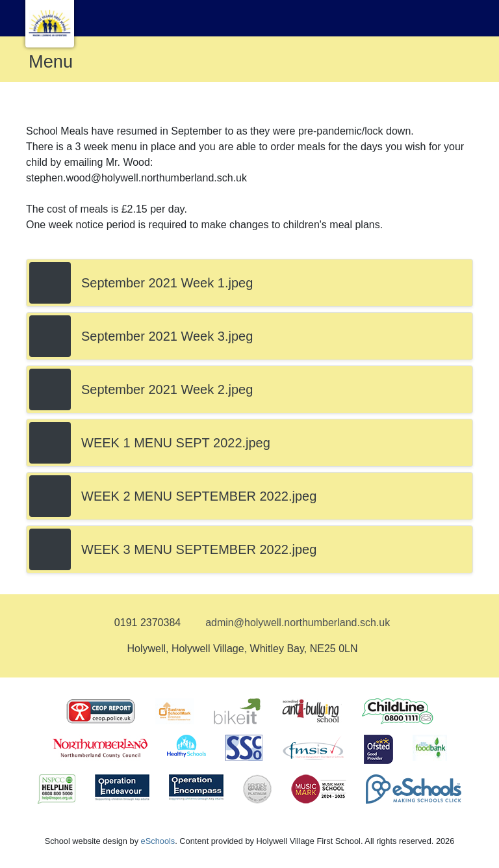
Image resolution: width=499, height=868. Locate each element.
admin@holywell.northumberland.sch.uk (298, 623)
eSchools (158, 841)
